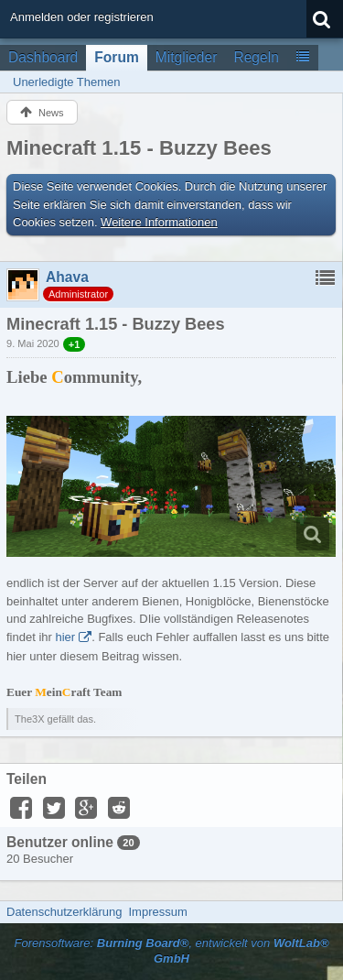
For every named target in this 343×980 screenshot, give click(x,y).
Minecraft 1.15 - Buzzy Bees (139, 148)
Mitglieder (187, 57)
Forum (117, 57)
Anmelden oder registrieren (82, 17)
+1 (75, 344)
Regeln (256, 57)
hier (65, 637)
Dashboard (43, 57)
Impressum (157, 912)
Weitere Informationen (159, 222)
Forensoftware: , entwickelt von (171, 951)
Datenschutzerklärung (64, 912)
